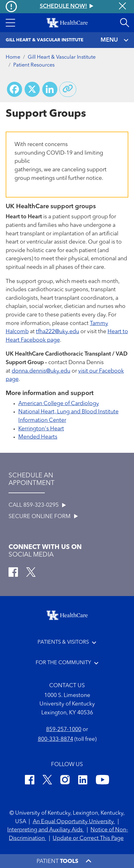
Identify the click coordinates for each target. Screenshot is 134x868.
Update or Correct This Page (88, 838)
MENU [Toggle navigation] (115, 40)
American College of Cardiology (59, 404)
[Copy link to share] (68, 89)
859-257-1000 (64, 730)
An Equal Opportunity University (74, 822)
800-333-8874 (55, 739)
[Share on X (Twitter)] (32, 89)
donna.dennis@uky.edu (41, 371)
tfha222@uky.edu (58, 332)
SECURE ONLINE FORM (43, 517)
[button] (10, 23)
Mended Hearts (38, 437)
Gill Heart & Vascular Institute (62, 57)
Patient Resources (34, 65)
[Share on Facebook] (15, 89)
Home (13, 57)
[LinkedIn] (83, 781)
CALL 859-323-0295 (37, 505)
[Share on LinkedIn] (50, 89)
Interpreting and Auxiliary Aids (46, 830)
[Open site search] (125, 23)
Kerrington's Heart (41, 429)
